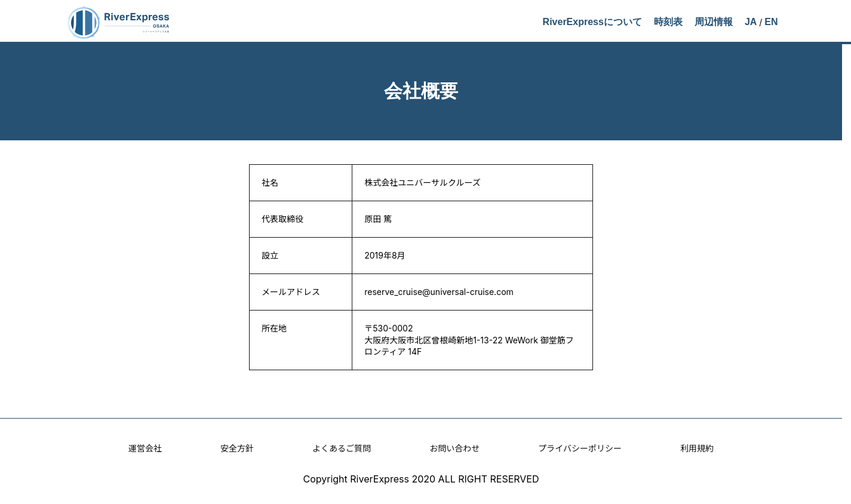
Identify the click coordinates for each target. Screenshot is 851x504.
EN (771, 22)
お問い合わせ (454, 448)
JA (751, 22)
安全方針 (237, 448)
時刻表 (668, 22)
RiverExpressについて (592, 22)
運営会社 (145, 448)
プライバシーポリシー (580, 448)
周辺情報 (714, 22)
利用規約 (697, 448)
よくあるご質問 (342, 448)
